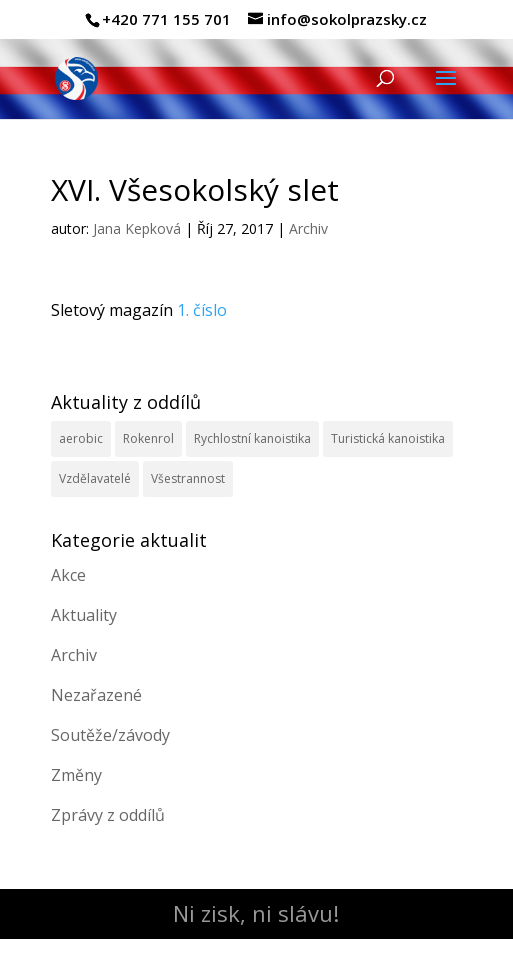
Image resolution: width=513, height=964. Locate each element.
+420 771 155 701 (166, 19)
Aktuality (84, 615)
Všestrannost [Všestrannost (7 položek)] (188, 478)
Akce (68, 575)
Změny (76, 775)
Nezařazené (96, 695)
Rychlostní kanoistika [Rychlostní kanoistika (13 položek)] (252, 438)
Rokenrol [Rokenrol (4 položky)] (148, 438)
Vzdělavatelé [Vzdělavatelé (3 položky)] (95, 478)
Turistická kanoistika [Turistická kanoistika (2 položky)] (388, 438)
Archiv (308, 228)
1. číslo (202, 310)
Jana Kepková (137, 228)
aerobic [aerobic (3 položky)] (81, 438)
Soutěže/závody (110, 735)
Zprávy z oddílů (108, 815)
